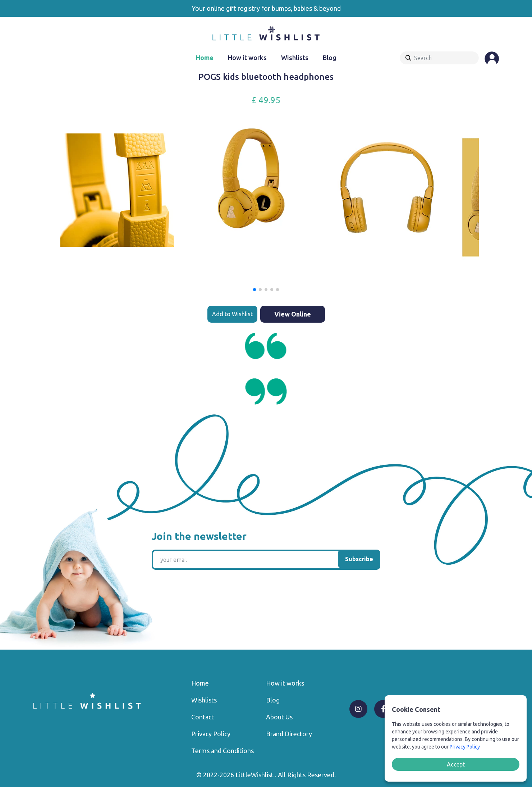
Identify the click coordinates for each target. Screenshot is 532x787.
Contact (203, 717)
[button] (254, 290)
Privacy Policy (211, 734)
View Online (293, 314)
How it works (247, 58)
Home (205, 58)
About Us (279, 717)
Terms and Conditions (223, 751)
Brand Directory (289, 734)
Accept (456, 764)
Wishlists (295, 58)
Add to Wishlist (232, 314)
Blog (330, 58)
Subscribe (359, 559)
